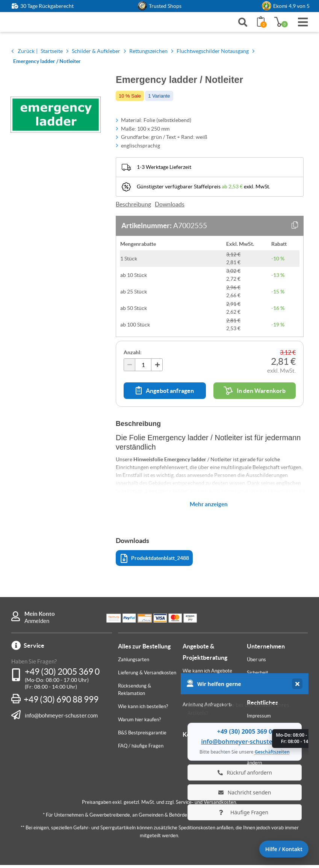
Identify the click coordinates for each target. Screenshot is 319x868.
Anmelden (37, 624)
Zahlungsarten (134, 663)
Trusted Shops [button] (165, 6)
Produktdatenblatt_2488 (155, 562)
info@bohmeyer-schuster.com (61, 718)
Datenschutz (261, 745)
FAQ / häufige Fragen (141, 749)
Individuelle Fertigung (206, 694)
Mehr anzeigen (209, 507)
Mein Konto (40, 617)
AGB (252, 732)
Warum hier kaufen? (139, 723)
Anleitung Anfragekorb (207, 708)
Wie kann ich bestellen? (143, 709)
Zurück (26, 54)
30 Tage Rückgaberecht (47, 6)
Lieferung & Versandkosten (147, 676)
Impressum (259, 719)
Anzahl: (133, 355)
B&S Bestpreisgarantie (142, 736)
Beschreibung (133, 207)
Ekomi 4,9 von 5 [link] (291, 6)
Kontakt (194, 737)
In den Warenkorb (255, 394)
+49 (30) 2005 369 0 (62, 675)
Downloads (170, 207)
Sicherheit (258, 676)
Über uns (256, 663)
